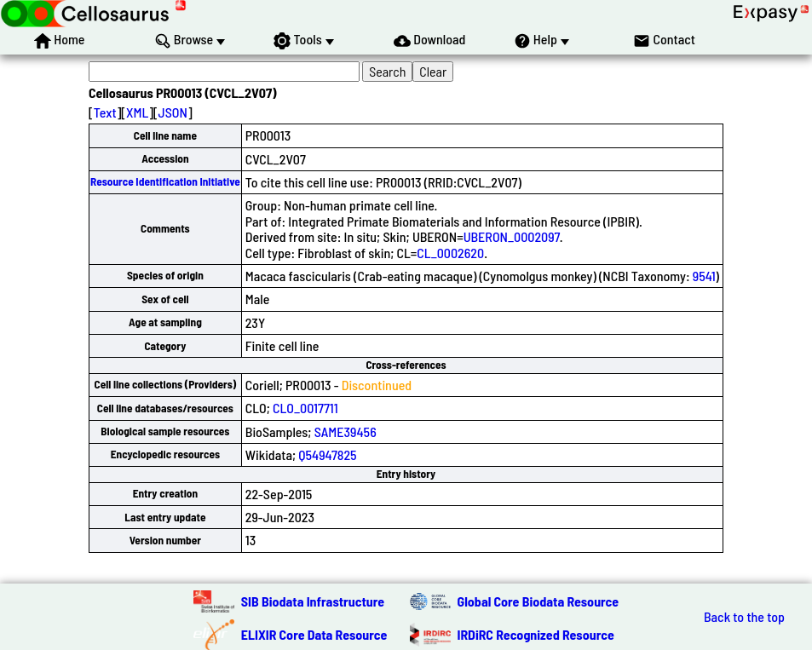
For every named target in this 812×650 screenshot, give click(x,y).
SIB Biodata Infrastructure (313, 601)
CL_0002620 (450, 253)
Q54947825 (327, 454)
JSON (173, 112)
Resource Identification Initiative (165, 181)
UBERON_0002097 (512, 236)
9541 (704, 276)
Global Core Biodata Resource (538, 601)
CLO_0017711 (305, 408)
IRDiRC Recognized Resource (536, 634)
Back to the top (744, 617)
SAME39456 (346, 431)
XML (137, 112)
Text (105, 112)
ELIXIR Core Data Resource (314, 634)
